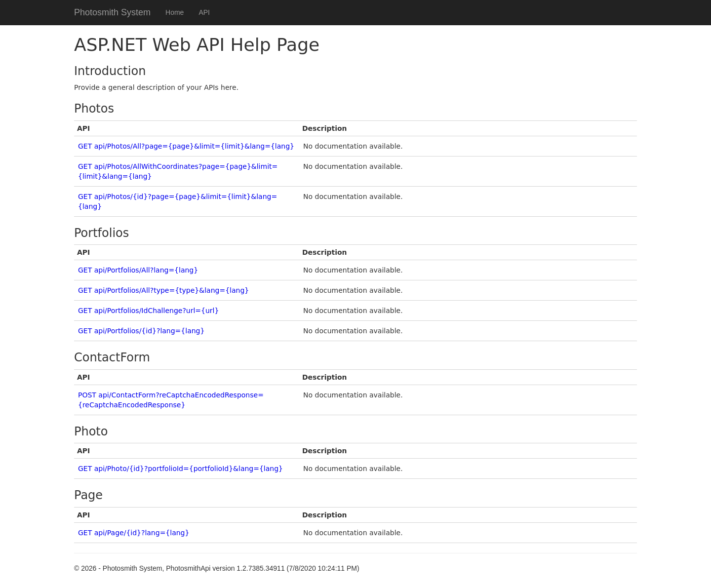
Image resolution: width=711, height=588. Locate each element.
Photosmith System (112, 12)
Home (175, 12)
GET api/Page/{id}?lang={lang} (134, 533)
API (204, 12)
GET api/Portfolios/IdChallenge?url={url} (148, 311)
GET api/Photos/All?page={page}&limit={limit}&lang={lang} (186, 146)
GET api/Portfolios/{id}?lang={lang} (141, 331)
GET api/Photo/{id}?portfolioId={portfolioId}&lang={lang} (180, 469)
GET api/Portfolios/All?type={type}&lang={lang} (163, 290)
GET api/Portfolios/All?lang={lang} (138, 270)
